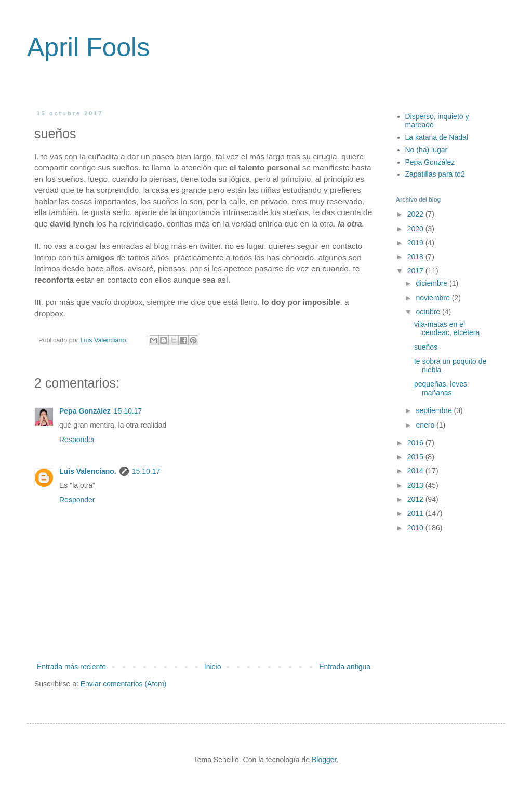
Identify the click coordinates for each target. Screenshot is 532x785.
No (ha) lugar (427, 150)
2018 (416, 257)
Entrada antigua (345, 667)
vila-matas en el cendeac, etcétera (447, 329)
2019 (416, 243)
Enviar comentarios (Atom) (124, 684)
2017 (416, 271)
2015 (416, 457)
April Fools (88, 47)
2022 (416, 214)
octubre (429, 312)
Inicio (213, 667)
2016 (416, 443)
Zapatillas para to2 (435, 174)
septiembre (435, 410)
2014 (416, 471)
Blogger (324, 760)
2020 (416, 229)
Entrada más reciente (71, 667)
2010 (416, 528)
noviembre (434, 298)
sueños (426, 347)
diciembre (433, 283)
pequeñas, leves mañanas (441, 388)
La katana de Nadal (437, 137)
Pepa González (85, 411)
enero (426, 425)
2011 (416, 513)
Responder (77, 440)
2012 (416, 499)
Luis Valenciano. (88, 471)
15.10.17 (128, 411)
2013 (416, 485)
